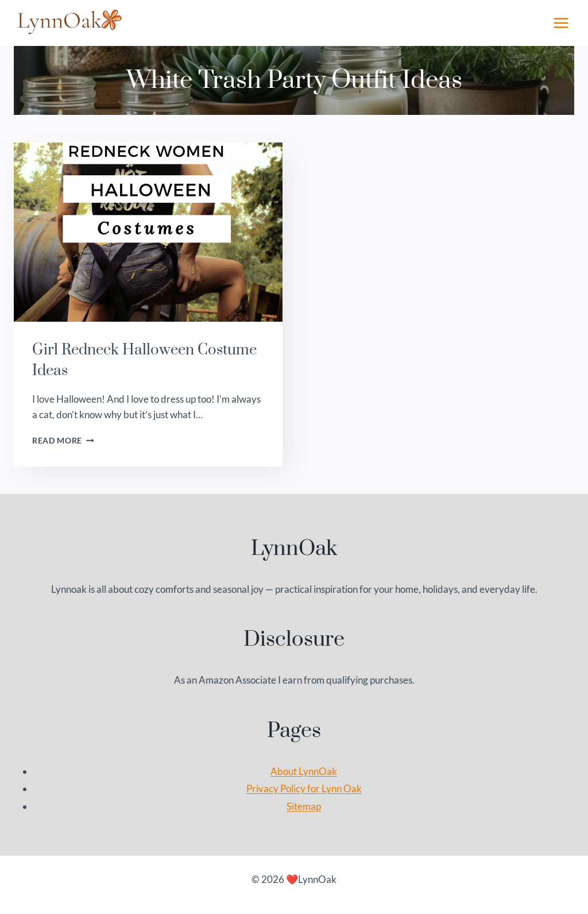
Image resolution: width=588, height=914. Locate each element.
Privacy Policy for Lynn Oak (304, 788)
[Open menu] (561, 23)
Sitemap (304, 806)
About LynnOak (304, 771)
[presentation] (148, 232)
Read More (63, 441)
